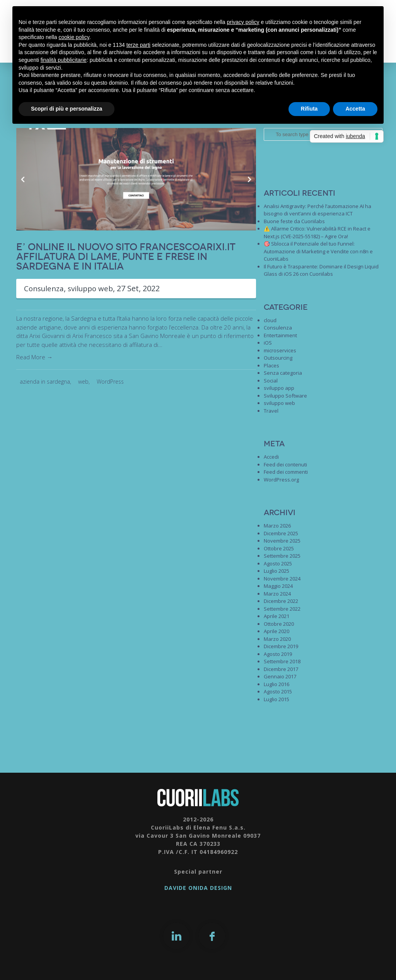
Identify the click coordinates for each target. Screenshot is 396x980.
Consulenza (45, 288)
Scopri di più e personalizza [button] (67, 109)
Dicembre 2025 (281, 533)
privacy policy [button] (243, 22)
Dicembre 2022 (281, 601)
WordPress (110, 382)
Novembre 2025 (282, 541)
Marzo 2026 (277, 526)
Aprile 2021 (277, 616)
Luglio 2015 (277, 699)
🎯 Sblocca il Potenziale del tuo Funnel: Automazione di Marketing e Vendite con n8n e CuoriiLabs (318, 251)
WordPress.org (281, 480)
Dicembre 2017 (281, 669)
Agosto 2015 (278, 691)
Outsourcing (278, 358)
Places (271, 365)
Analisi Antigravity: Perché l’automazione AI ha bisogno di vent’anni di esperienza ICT (317, 210)
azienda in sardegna (45, 382)
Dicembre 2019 (281, 646)
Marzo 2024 (277, 594)
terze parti (138, 45)
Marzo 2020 (277, 639)
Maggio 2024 (278, 586)
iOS (268, 343)
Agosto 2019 (278, 654)
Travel (271, 411)
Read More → (34, 357)
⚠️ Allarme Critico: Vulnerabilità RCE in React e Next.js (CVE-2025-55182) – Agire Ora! (317, 232)
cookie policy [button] (74, 37)
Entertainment (280, 335)
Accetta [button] (355, 109)
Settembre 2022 (282, 609)
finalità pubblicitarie (64, 60)
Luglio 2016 (277, 684)
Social (271, 381)
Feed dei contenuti (285, 464)
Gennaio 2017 (280, 676)
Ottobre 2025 (279, 548)
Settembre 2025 (282, 556)
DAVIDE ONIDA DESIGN (198, 888)
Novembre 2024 (282, 579)
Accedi (271, 457)
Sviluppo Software (285, 396)
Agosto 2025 (278, 563)
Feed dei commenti (286, 472)
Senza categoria (283, 373)
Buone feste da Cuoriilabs (294, 221)
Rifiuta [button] (309, 109)
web (83, 382)
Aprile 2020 (277, 631)
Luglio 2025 (277, 571)
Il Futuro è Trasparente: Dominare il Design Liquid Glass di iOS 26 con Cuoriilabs (321, 270)
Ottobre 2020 (279, 624)
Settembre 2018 (282, 661)
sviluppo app (279, 388)
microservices (280, 350)
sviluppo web (95, 288)
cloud (270, 320)
